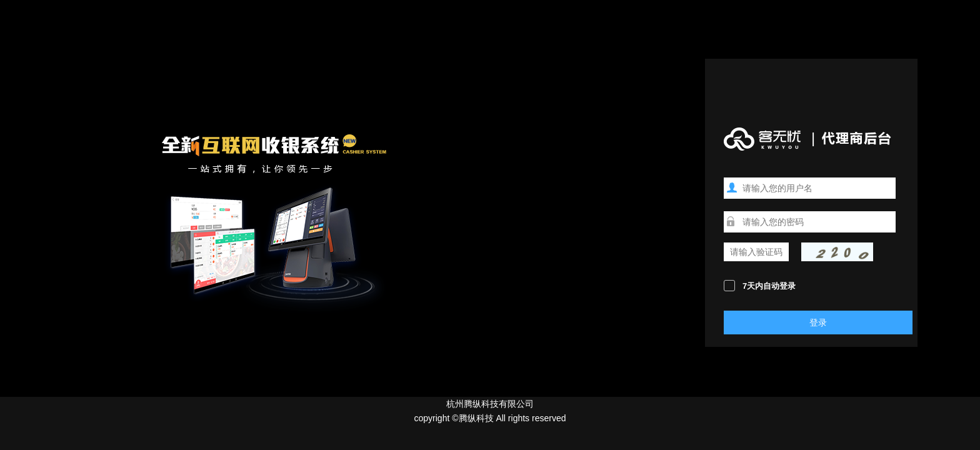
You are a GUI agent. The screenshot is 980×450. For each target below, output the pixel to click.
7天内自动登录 (769, 286)
